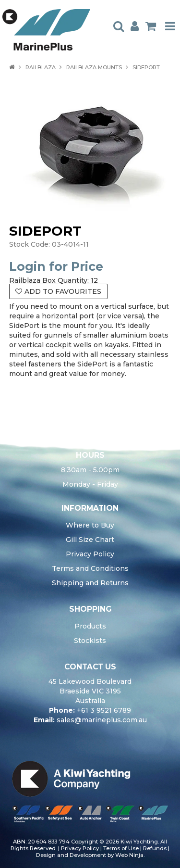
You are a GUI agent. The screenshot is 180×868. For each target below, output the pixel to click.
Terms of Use (121, 848)
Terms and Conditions (90, 568)
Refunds (155, 848)
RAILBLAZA (41, 67)
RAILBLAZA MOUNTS (94, 67)
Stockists (90, 641)
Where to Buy (90, 525)
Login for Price (56, 266)
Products (90, 626)
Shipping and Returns (90, 583)
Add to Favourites (63, 291)
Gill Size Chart (90, 540)
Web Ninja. (130, 855)
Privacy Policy (90, 554)
